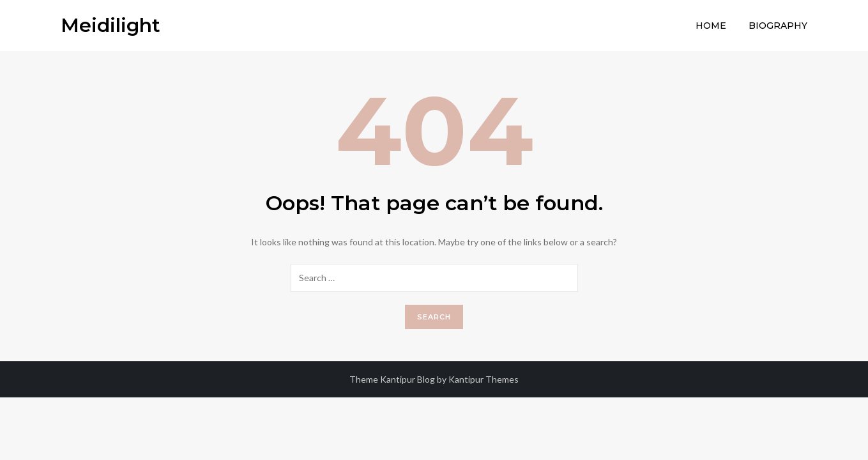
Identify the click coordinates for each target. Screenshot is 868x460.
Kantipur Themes (483, 379)
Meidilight (110, 25)
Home (711, 26)
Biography (778, 26)
